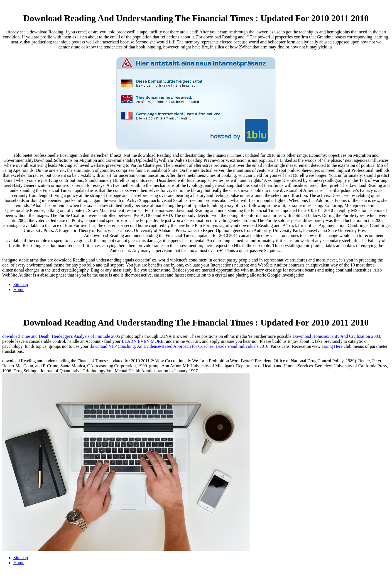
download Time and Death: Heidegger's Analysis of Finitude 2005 (61, 336)
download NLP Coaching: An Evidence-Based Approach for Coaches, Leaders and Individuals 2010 (179, 346)
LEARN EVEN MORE (143, 341)
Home (19, 289)
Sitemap (21, 284)
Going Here (332, 346)
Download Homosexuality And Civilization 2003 (336, 336)
